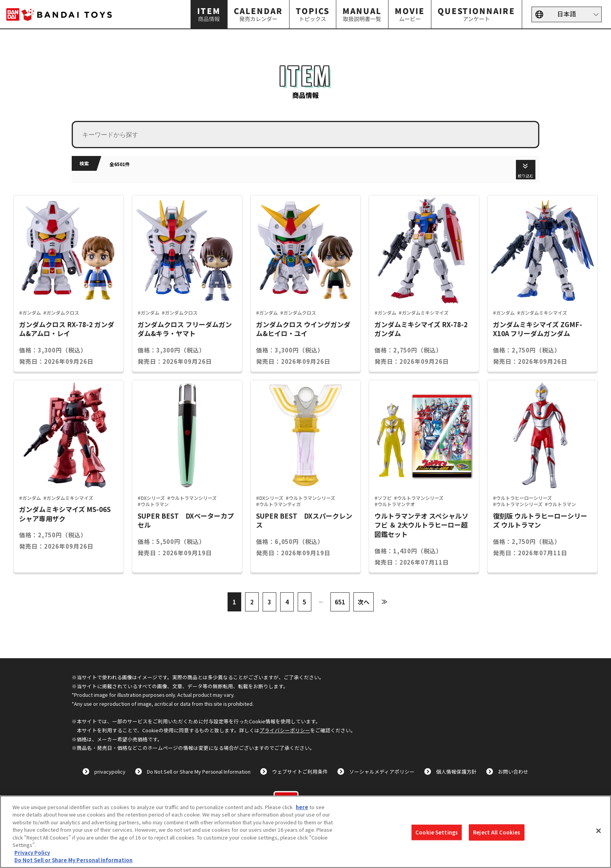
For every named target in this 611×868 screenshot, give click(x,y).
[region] (305, 832)
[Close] (599, 831)
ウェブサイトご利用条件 (300, 771)
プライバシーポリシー (285, 730)
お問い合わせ (513, 771)
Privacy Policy (32, 853)
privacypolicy (110, 771)
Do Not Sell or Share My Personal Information (199, 771)
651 (340, 602)
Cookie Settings (437, 832)
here (302, 807)
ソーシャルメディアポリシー (382, 771)
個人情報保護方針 (456, 771)
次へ (364, 602)
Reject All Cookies (497, 832)
